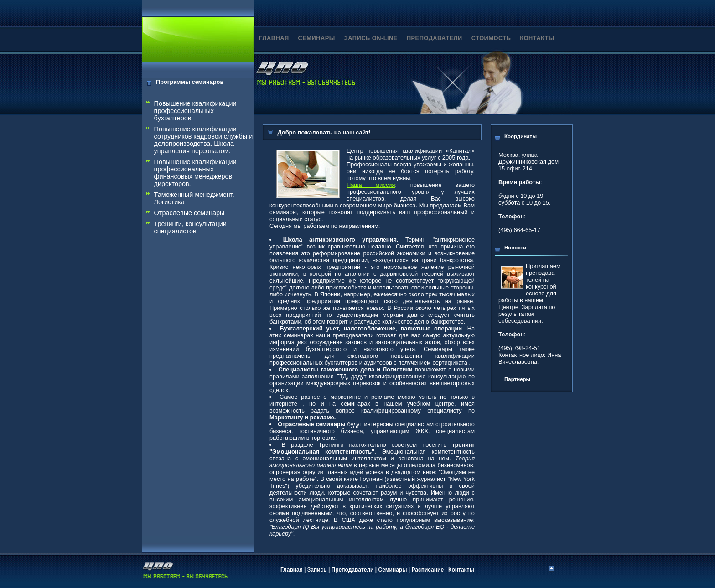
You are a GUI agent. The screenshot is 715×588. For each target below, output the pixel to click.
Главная (292, 570)
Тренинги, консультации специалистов (190, 227)
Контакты (461, 570)
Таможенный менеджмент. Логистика (194, 198)
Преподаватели (353, 570)
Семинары (392, 570)
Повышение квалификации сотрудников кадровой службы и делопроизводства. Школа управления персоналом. (204, 140)
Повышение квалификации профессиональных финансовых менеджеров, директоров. (195, 173)
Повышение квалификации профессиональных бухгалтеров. (195, 111)
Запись (317, 570)
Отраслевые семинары (189, 213)
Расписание (427, 570)
